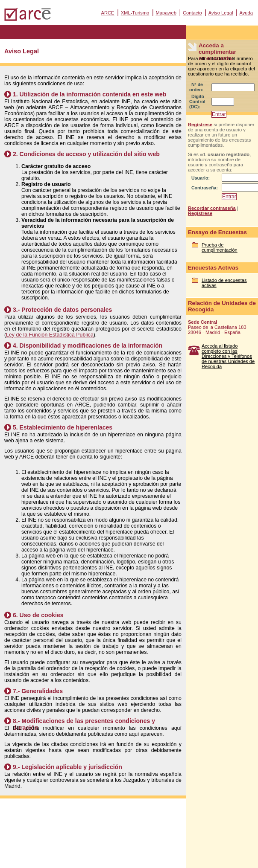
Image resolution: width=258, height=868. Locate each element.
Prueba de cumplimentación (220, 247)
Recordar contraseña (212, 208)
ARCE (107, 13)
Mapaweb (166, 13)
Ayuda (246, 13)
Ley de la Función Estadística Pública (50, 335)
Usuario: (201, 178)
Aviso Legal (221, 13)
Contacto (192, 13)
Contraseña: (205, 188)
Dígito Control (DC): (197, 102)
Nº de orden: (196, 87)
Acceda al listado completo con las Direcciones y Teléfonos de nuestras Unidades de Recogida (228, 356)
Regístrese (200, 125)
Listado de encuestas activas (224, 283)
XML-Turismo (135, 13)
